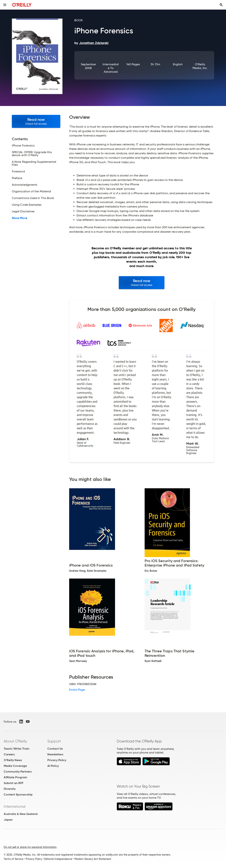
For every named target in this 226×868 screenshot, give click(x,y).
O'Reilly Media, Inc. (200, 66)
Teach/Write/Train (16, 749)
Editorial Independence (58, 859)
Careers (9, 754)
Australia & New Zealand (21, 814)
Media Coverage (15, 766)
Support (54, 741)
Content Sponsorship (18, 794)
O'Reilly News (13, 760)
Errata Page (77, 690)
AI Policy (53, 766)
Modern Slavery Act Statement (93, 859)
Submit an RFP (14, 783)
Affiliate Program (15, 777)
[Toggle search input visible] (221, 5)
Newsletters (55, 754)
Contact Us (55, 749)
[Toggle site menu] (5, 5)
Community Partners (18, 772)
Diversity (10, 789)
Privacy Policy (57, 760)
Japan (8, 820)
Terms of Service (14, 859)
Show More (20, 218)
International (15, 806)
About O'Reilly (15, 741)
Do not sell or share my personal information (30, 847)
